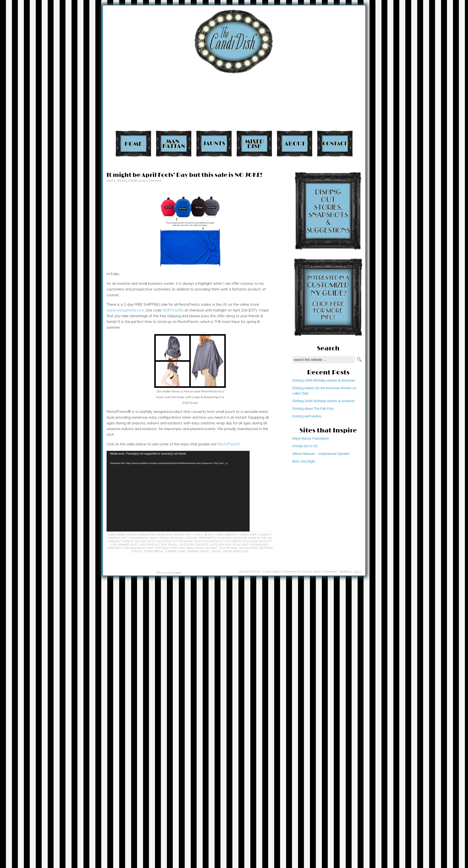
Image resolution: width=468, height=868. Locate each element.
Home (133, 144)
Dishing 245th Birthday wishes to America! (324, 380)
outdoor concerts (194, 545)
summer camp (175, 551)
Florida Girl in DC (305, 446)
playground (259, 545)
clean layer (248, 535)
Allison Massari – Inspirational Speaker (321, 454)
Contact (335, 144)
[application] (178, 491)
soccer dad (228, 548)
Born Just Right (304, 461)
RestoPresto (228, 444)
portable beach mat (138, 548)
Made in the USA (260, 538)
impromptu (207, 538)
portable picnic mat (170, 548)
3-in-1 (198, 535)
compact (265, 535)
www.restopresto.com (125, 310)
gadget (192, 538)
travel (216, 551)
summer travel (198, 551)
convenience (138, 538)
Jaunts (214, 144)
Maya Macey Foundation (311, 438)
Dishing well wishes (307, 416)
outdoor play (221, 545)
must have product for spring (217, 541)
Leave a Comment (149, 181)
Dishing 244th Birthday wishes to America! (324, 401)
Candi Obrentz (226, 535)
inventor (240, 538)
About (295, 144)
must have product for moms (170, 541)
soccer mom (248, 548)
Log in (358, 572)
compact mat (117, 538)
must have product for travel (154, 545)
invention (224, 538)
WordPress (345, 572)
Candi (132, 180)
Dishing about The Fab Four (313, 409)
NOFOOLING (173, 310)
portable (114, 548)
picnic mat (240, 545)
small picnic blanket (202, 548)
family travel (159, 538)
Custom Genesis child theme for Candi (285, 572)
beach (209, 535)
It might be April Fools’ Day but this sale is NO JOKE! (185, 175)
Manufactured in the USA (127, 541)
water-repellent (236, 551)
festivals (178, 538)
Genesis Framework (325, 572)
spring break (153, 551)
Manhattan (174, 144)
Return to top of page (168, 573)
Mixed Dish (254, 144)
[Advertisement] (371, 67)
